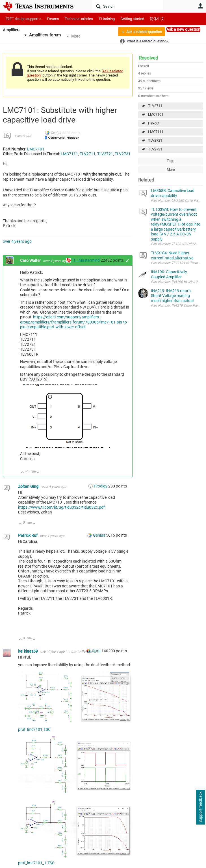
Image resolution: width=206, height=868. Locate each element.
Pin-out (154, 123)
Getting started (132, 19)
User (200, 6)
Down (38, 473)
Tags (171, 161)
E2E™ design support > (23, 19)
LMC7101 (156, 114)
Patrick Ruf (23, 136)
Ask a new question (183, 29)
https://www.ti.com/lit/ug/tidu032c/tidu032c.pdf (61, 507)
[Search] (127, 6)
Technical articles (79, 19)
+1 (127, 261)
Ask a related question (142, 32)
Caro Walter (31, 261)
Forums (53, 19)
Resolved (148, 58)
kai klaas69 (28, 651)
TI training (107, 19)
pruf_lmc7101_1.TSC (36, 863)
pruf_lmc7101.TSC (34, 729)
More (77, 36)
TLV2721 (155, 140)
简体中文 (157, 19)
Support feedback (200, 807)
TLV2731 (155, 149)
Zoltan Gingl (29, 486)
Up (22, 473)
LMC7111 (156, 132)
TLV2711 (155, 106)
